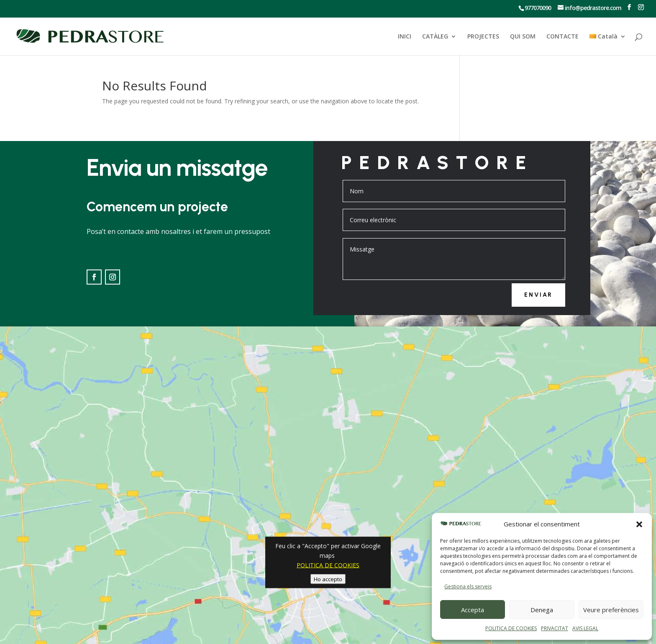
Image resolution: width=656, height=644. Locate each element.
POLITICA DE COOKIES (511, 628)
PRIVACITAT (555, 628)
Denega (542, 610)
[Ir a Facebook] (629, 7)
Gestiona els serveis (468, 586)
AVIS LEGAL (585, 628)
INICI (405, 37)
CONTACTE (562, 37)
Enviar (538, 295)
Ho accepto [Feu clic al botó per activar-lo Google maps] (328, 579)
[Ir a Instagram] (641, 7)
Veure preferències (611, 610)
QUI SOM (523, 37)
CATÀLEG (435, 37)
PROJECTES (483, 37)
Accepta (473, 610)
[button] (639, 524)
